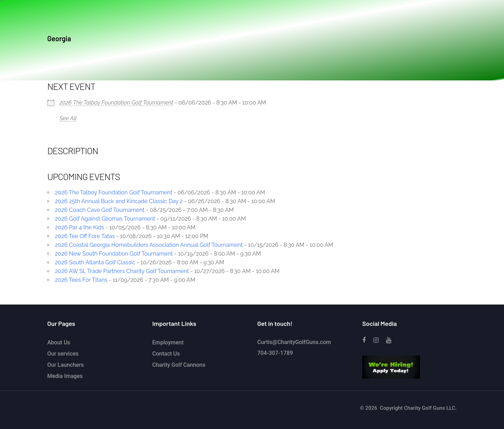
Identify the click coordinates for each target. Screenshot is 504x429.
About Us (59, 342)
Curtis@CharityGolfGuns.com (294, 342)
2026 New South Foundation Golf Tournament (114, 254)
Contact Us (166, 354)
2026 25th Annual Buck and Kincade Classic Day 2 (119, 201)
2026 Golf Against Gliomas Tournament (105, 219)
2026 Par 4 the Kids (80, 227)
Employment (168, 342)
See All (68, 118)
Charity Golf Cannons (179, 365)
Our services (63, 354)
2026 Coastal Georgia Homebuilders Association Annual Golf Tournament (149, 245)
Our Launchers (65, 365)
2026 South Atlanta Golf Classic (95, 262)
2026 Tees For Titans (81, 280)
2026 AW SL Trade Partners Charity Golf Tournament (122, 271)
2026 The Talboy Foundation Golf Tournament (116, 103)
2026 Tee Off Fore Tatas (85, 236)
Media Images (65, 376)
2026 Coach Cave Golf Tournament (100, 210)
